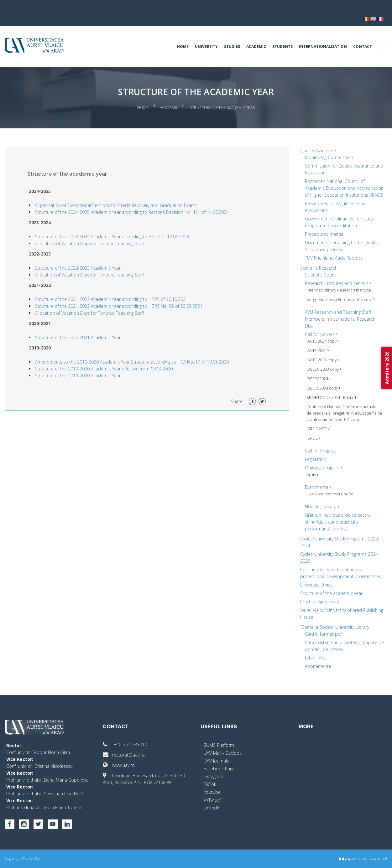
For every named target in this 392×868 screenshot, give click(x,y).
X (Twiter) (213, 793)
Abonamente (314, 660)
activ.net (372, 859)
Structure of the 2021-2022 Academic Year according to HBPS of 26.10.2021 (120, 286)
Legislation (312, 453)
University (199, 36)
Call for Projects (317, 444)
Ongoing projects (320, 461)
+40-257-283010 (129, 738)
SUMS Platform (219, 739)
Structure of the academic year (328, 587)
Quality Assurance (314, 137)
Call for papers (317, 328)
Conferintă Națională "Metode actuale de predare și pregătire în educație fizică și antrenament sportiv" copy (338, 406)
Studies (224, 36)
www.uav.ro (123, 759)
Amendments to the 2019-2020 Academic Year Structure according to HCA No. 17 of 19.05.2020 (140, 348)
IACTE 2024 (314, 344)
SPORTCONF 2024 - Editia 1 (328, 391)
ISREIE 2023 (314, 422)
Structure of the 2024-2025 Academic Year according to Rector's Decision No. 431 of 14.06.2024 (140, 199)
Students (275, 36)
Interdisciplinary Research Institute (335, 283)
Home (175, 36)
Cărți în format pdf (320, 627)
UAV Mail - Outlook (223, 746)
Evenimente (314, 480)
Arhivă (308, 468)
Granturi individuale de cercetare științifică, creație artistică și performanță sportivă (334, 515)
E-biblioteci (312, 651)
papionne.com (346, 859)
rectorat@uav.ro (128, 748)
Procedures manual (321, 227)
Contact (355, 36)
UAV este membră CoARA (326, 487)
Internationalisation (315, 36)
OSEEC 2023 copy (320, 363)
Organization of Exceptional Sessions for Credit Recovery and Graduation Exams (124, 192)
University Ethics (313, 578)
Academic (248, 36)
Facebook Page (220, 762)
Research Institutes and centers (334, 277)
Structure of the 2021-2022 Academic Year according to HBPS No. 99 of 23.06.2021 (127, 293)
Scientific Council (318, 268)
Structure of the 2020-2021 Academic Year (86, 324)
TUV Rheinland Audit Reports (330, 251)
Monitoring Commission (325, 144)
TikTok (210, 778)
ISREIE (309, 431)
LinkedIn (212, 801)
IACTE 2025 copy (319, 353)
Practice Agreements (317, 595)
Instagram (214, 770)
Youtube (212, 785)
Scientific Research (315, 261)
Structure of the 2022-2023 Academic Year (86, 254)
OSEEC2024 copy (320, 381)
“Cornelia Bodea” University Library (331, 620)
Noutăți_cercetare (319, 500)
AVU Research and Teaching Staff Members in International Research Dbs (336, 312)
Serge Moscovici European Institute (337, 293)
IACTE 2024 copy (319, 334)
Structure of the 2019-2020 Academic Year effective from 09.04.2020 (112, 355)
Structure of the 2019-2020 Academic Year (86, 362)
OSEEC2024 (315, 372)
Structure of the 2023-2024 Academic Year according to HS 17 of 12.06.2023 (120, 223)
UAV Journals (217, 754)
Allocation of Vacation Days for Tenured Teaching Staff (98, 230)
